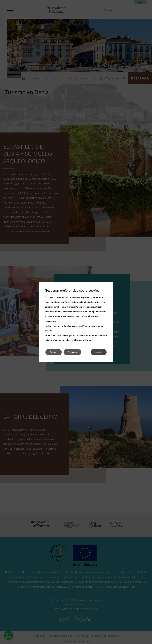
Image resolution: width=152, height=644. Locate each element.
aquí (59, 335)
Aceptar (54, 352)
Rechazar (72, 352)
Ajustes (99, 352)
